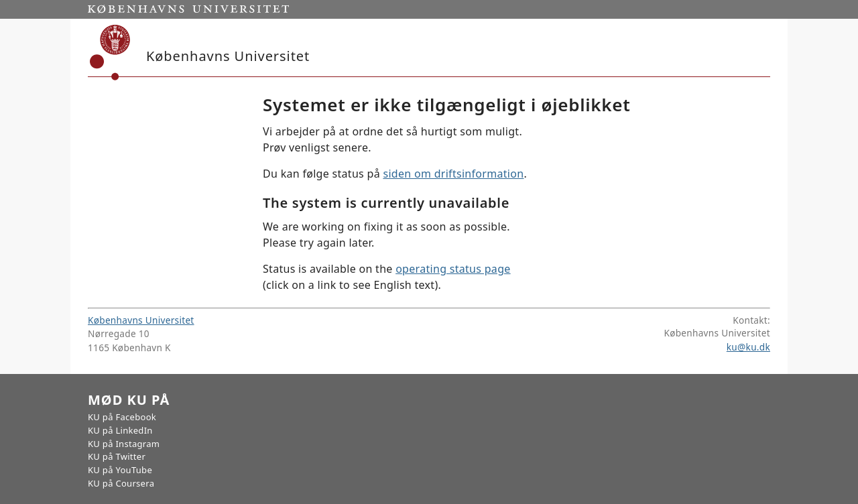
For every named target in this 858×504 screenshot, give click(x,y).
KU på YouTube (120, 470)
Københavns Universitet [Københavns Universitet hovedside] (141, 320)
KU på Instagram (124, 444)
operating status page (453, 269)
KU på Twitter (117, 456)
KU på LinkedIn (120, 430)
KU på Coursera (121, 483)
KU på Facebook (122, 417)
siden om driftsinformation (453, 174)
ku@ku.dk (748, 347)
